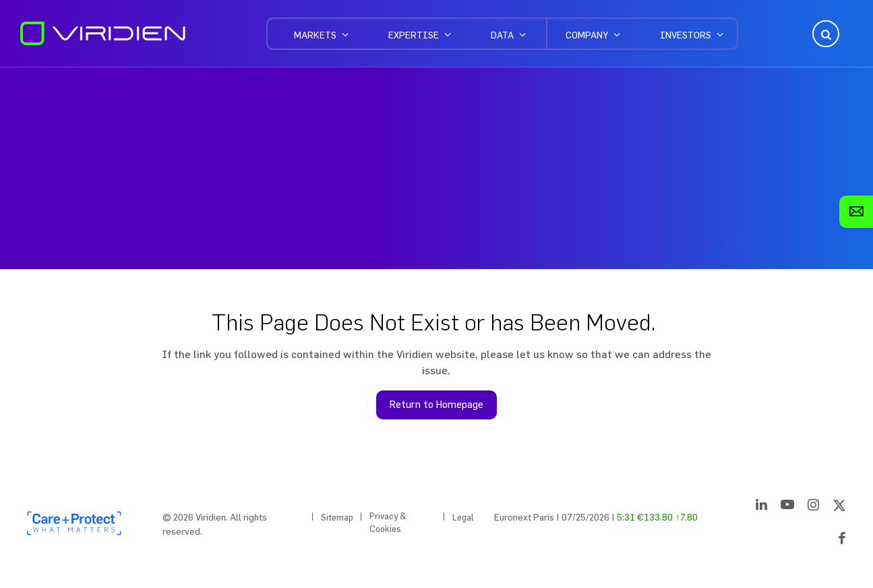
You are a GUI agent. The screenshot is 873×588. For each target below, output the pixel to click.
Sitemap (337, 517)
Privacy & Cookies (388, 523)
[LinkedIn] (761, 507)
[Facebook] (842, 541)
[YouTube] (787, 507)
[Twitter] (839, 507)
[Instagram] (813, 507)
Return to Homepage (436, 404)
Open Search (824, 34)
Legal (463, 517)
